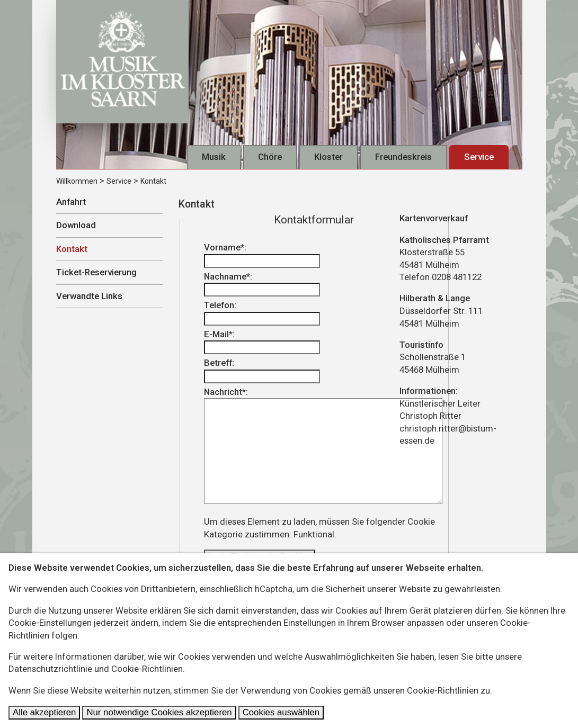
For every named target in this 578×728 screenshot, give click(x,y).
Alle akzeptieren (44, 712)
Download (76, 225)
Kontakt (153, 181)
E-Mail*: (262, 342)
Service (479, 157)
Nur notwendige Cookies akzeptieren (159, 712)
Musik (214, 157)
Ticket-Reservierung (96, 272)
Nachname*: (262, 284)
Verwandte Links (89, 296)
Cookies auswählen (281, 712)
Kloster (328, 157)
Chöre (270, 157)
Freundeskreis (403, 157)
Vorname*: (262, 255)
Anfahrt (71, 202)
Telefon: (262, 313)
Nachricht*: (323, 446)
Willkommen (77, 181)
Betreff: (262, 370)
